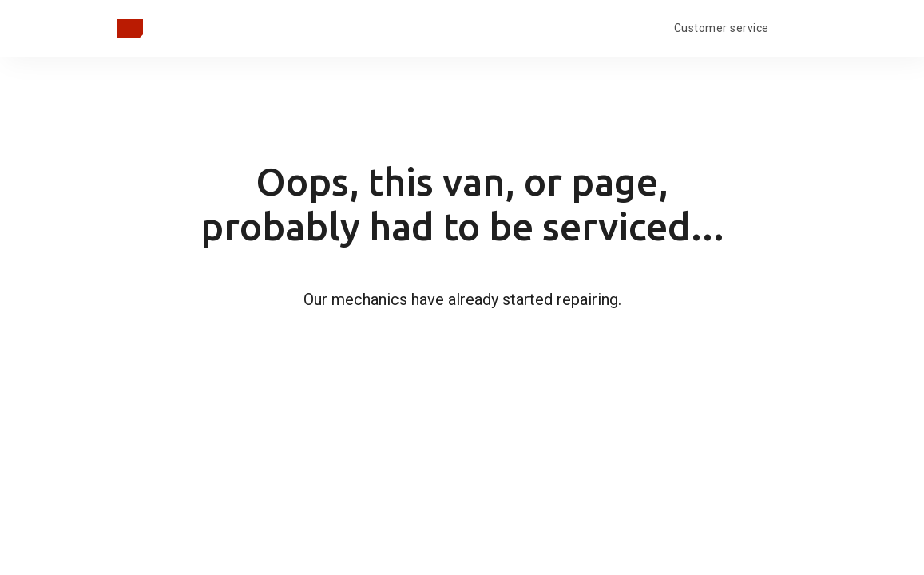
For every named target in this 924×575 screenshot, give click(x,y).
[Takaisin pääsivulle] (130, 29)
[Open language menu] (795, 26)
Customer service (722, 28)
